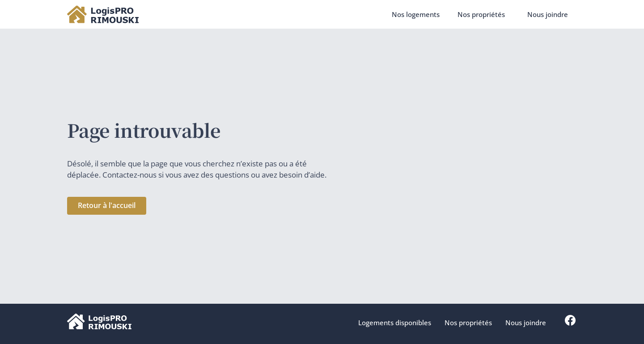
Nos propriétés (483, 14)
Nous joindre (548, 14)
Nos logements (416, 14)
